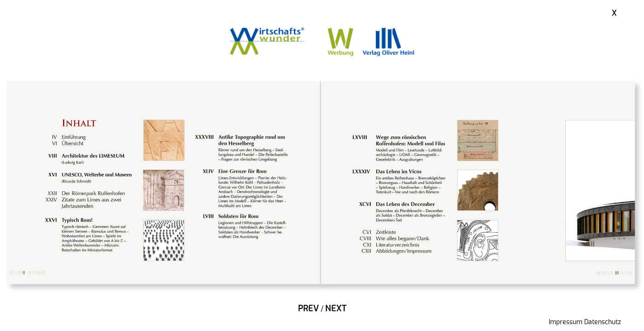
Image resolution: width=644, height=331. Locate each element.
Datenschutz (603, 322)
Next (336, 309)
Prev (308, 309)
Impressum (566, 322)
